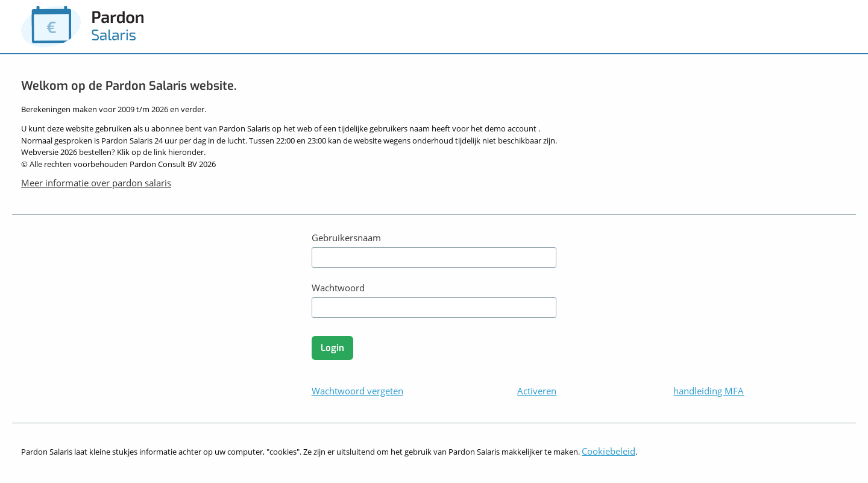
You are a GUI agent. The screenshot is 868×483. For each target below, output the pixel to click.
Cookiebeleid (609, 451)
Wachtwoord (338, 288)
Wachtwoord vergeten (357, 391)
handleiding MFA (709, 391)
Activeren (537, 391)
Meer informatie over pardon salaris (96, 183)
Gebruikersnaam (346, 238)
